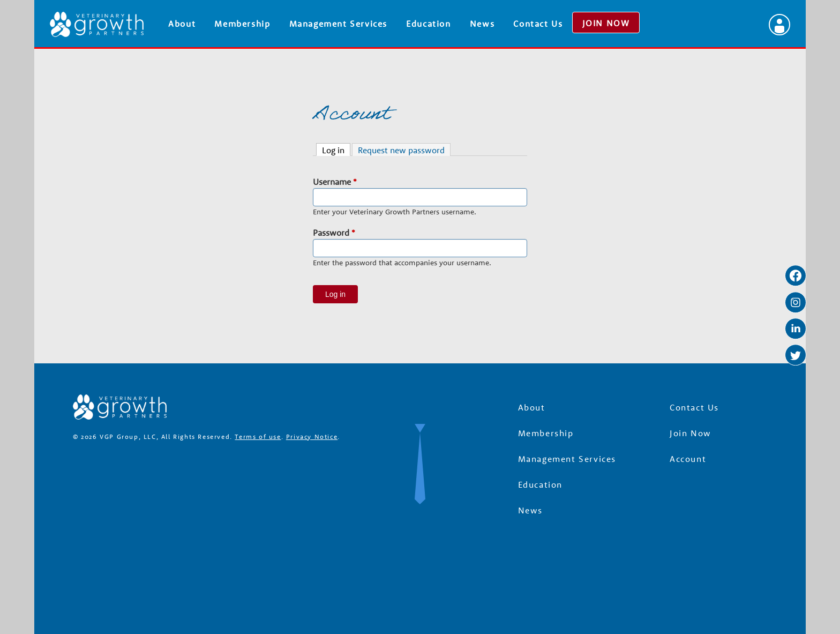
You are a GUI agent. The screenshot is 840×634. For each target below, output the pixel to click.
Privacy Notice (312, 437)
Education (428, 24)
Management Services (338, 24)
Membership (242, 24)
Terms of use (258, 437)
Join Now (691, 433)
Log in (336, 150)
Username (335, 182)
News (482, 24)
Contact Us (538, 24)
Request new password (401, 150)
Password (334, 233)
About (182, 24)
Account (688, 459)
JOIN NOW (606, 23)
